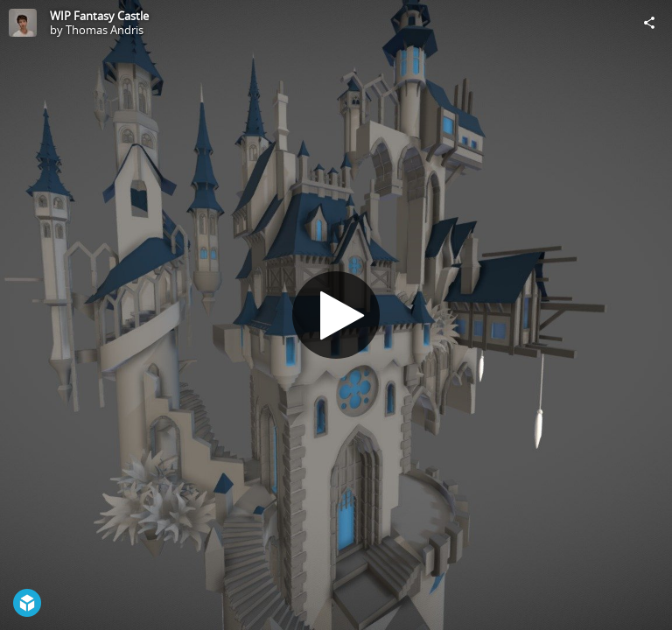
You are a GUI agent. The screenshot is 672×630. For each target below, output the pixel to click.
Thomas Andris (105, 30)
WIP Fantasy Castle (99, 16)
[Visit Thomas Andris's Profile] (23, 23)
